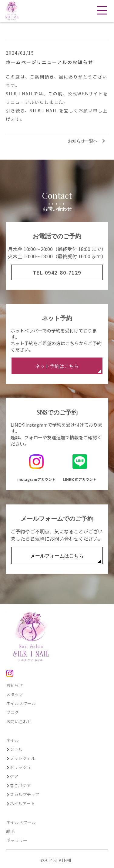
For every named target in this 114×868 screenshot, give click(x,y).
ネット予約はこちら (68, 368)
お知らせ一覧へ (83, 141)
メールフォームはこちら (66, 558)
